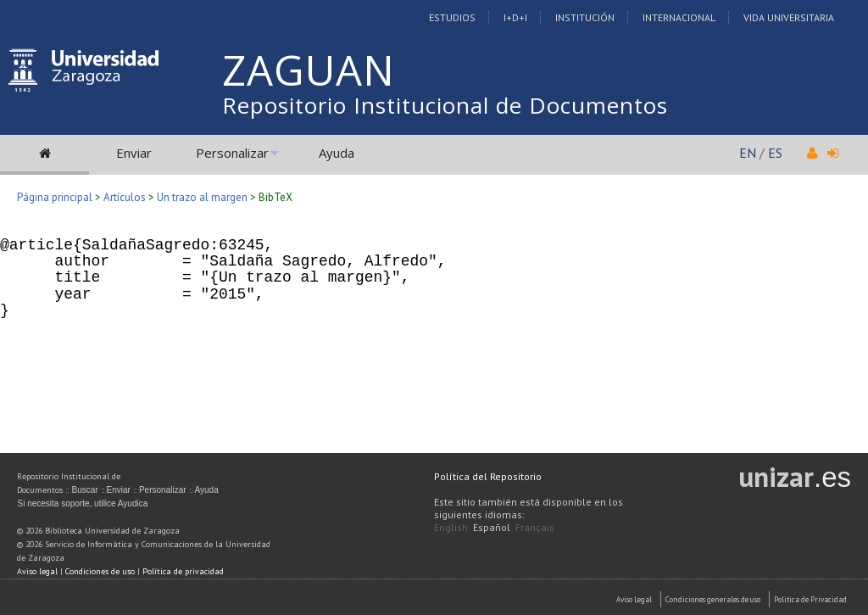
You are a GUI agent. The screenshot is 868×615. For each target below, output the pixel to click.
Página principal (55, 197)
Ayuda (337, 153)
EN (748, 153)
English (451, 527)
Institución (585, 17)
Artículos (125, 197)
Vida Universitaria (789, 17)
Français (535, 527)
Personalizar (232, 153)
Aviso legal (37, 571)
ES (775, 153)
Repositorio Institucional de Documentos (445, 105)
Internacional (679, 17)
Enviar (134, 153)
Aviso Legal (634, 599)
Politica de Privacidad (810, 599)
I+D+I (515, 17)
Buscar (84, 490)
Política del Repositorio (488, 476)
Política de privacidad (183, 571)
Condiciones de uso (100, 571)
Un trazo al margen (202, 197)
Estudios (452, 17)
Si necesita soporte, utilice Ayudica (82, 503)
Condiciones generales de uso (713, 599)
